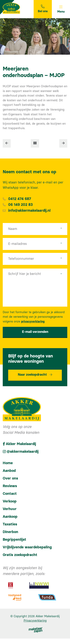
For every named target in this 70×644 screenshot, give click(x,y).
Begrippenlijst (14, 540)
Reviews (10, 486)
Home (8, 463)
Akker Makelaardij (48, 616)
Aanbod (9, 471)
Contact (10, 494)
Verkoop (10, 501)
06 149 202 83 (20, 205)
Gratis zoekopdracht (20, 555)
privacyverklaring (33, 322)
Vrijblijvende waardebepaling (27, 547)
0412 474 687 (20, 199)
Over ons (10, 478)
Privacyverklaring (35, 621)
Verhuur (10, 509)
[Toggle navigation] (61, 9)
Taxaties (10, 524)
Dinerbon (10, 532)
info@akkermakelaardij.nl (29, 211)
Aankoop (10, 517)
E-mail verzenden (35, 332)
